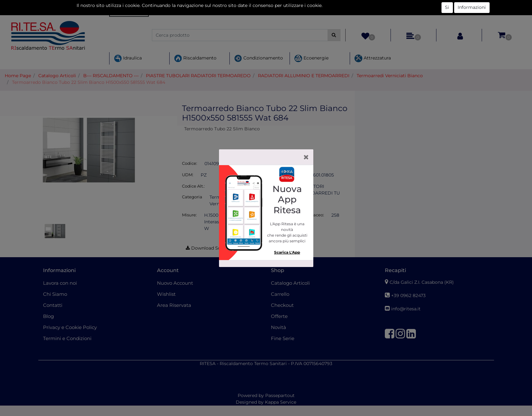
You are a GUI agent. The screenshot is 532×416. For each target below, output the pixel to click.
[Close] (306, 157)
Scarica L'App (287, 252)
